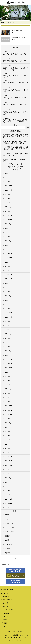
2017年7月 (9, 507)
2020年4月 (9, 389)
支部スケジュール (11, 544)
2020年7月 (9, 381)
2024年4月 (9, 237)
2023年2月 (9, 270)
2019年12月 (9, 406)
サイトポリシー (6, 613)
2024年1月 (9, 249)
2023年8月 (9, 262)
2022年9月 (9, 283)
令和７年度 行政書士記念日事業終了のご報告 (15, 82)
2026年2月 (9, 177)
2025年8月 (9, 199)
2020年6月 (9, 385)
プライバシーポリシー (8, 610)
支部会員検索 (5, 603)
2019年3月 (9, 444)
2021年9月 (9, 321)
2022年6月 (9, 292)
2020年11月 (9, 364)
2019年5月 (9, 436)
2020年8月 (9, 376)
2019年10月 (9, 414)
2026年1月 (9, 182)
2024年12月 (9, 215)
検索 (16, 125)
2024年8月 (9, 228)
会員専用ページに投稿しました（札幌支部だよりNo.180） (15, 75)
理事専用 (8, 553)
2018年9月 (9, 469)
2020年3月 (9, 393)
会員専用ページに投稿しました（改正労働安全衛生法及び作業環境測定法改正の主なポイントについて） (15, 68)
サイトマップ (5, 616)
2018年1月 (9, 495)
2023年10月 (9, 258)
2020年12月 (9, 359)
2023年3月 (9, 266)
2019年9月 (9, 419)
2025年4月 (9, 207)
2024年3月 (9, 241)
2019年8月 (9, 423)
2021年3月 (9, 347)
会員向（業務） (10, 532)
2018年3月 (9, 486)
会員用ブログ (5, 626)
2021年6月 (9, 334)
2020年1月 (9, 402)
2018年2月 (9, 491)
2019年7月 (9, 427)
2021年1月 (9, 355)
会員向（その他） (11, 527)
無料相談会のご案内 (7, 590)
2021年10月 (9, 317)
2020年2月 (9, 397)
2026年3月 (9, 173)
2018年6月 (9, 478)
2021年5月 (9, 338)
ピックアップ (9, 523)
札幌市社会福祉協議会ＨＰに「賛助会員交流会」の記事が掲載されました (15, 60)
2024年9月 (9, 224)
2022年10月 (9, 279)
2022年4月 (9, 296)
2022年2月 (9, 304)
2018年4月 (9, 482)
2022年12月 (9, 275)
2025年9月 (9, 194)
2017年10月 (9, 503)
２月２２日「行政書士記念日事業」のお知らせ (15, 104)
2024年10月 (9, 220)
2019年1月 (9, 452)
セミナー (8, 519)
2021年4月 (9, 342)
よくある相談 (5, 593)
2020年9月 (9, 372)
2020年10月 (9, 368)
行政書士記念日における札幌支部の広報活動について (15, 97)
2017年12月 (9, 499)
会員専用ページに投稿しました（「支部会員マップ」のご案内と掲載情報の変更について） (15, 90)
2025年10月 (9, 190)
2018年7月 (9, 474)
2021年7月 (9, 330)
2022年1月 (9, 309)
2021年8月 (9, 325)
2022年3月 (9, 300)
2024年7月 (9, 232)
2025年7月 (9, 203)
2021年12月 (9, 313)
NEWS (7, 515)
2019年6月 (9, 431)
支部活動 (8, 536)
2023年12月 (9, 254)
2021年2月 (9, 351)
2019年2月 (9, 448)
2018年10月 (9, 465)
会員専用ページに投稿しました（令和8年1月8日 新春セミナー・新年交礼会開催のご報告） (15, 120)
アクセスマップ (6, 606)
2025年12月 (9, 186)
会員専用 (8, 549)
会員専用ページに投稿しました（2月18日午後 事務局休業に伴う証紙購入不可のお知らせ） (15, 112)
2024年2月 (9, 245)
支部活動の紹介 (6, 596)
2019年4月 (9, 440)
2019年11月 (9, 410)
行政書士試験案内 (7, 600)
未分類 (7, 540)
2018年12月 (9, 457)
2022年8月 (9, 287)
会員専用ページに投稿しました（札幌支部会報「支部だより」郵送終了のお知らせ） (15, 53)
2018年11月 (9, 461)
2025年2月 (9, 211)
